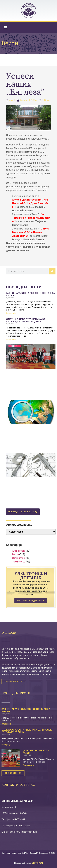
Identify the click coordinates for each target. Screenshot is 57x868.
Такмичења (19, 562)
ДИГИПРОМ (37, 863)
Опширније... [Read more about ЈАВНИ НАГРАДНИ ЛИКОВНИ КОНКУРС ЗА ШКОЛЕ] (12, 313)
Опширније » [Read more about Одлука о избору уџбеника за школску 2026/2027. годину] (7, 745)
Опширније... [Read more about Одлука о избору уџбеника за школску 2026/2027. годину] (12, 339)
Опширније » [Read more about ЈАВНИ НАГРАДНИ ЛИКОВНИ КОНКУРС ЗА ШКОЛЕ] (7, 724)
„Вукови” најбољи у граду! (36, 752)
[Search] (52, 271)
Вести (15, 554)
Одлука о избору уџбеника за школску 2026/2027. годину (26, 320)
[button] (6, 27)
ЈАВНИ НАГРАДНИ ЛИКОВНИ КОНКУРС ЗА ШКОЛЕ (30, 294)
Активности (19, 551)
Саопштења (19, 558)
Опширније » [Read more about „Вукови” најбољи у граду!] (28, 765)
